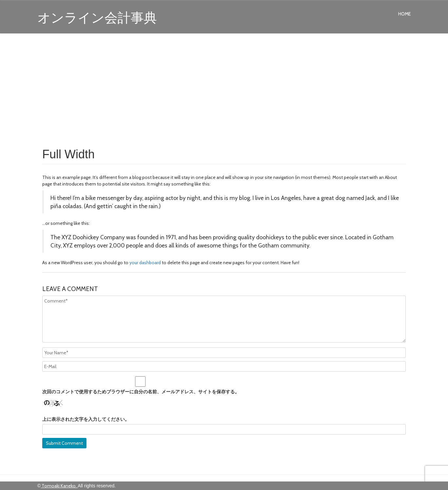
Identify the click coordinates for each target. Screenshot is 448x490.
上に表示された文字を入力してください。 (86, 419)
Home (404, 14)
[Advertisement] (224, 89)
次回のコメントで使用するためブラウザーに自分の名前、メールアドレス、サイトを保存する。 (141, 392)
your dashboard (145, 263)
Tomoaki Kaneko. (59, 486)
